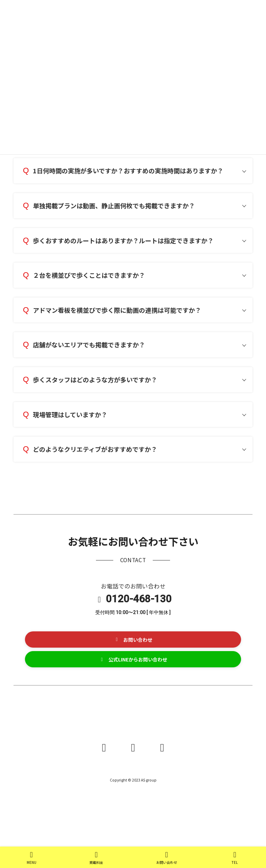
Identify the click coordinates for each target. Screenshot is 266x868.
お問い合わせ (167, 858)
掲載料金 (96, 858)
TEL (235, 858)
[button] (133, 639)
